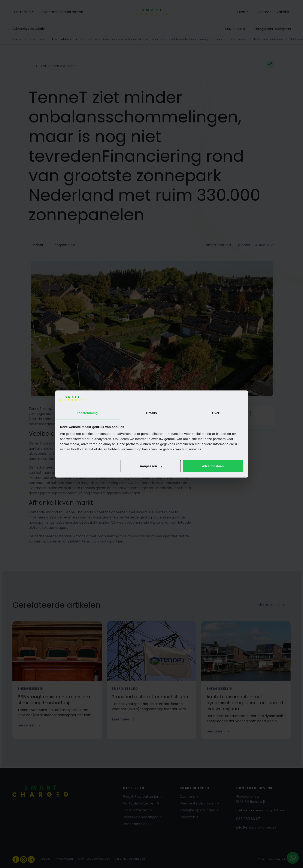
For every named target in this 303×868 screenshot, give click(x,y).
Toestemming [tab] (87, 413)
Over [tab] (216, 413)
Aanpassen (151, 466)
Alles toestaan (213, 466)
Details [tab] (152, 413)
